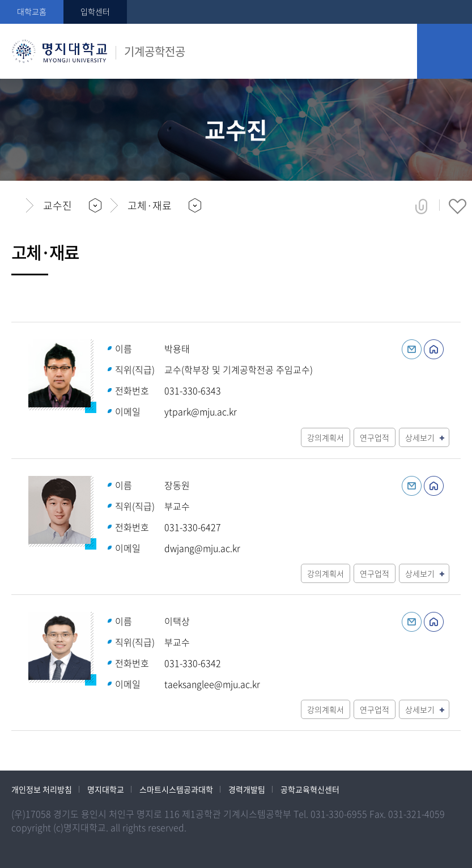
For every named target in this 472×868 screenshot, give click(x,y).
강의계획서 (326, 437)
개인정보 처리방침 (42, 789)
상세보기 (420, 437)
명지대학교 (106, 789)
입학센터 (95, 11)
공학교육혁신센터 (310, 789)
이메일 (412, 349)
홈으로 (14, 206)
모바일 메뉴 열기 (445, 51)
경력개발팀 (247, 789)
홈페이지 (434, 349)
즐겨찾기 (458, 206)
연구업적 (375, 437)
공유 (421, 206)
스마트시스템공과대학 (176, 789)
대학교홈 (32, 11)
